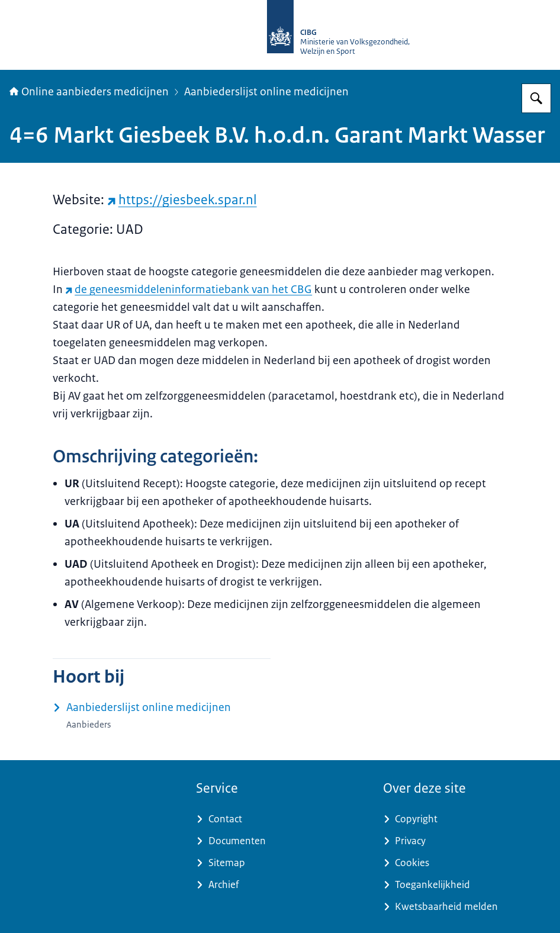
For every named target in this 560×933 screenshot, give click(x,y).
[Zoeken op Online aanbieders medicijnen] (536, 98)
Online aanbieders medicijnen (89, 92)
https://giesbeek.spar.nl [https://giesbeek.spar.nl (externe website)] (182, 200)
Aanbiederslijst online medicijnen (266, 92)
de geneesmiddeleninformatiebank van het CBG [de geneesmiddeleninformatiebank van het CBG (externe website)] (189, 289)
